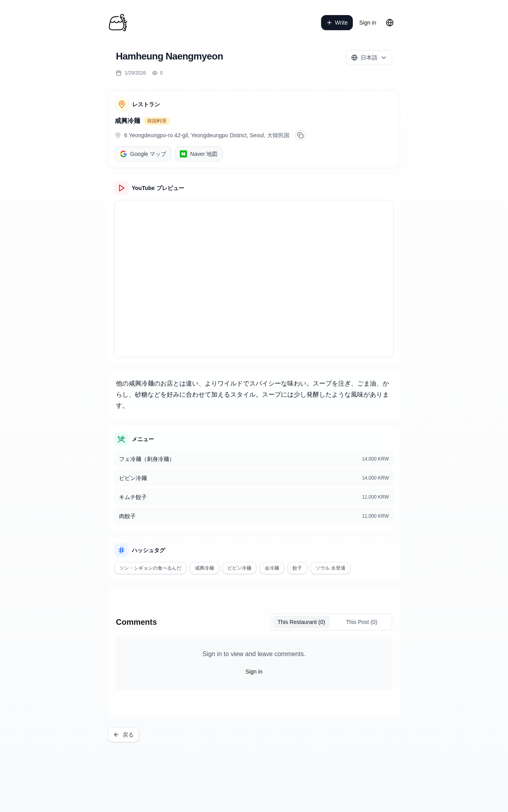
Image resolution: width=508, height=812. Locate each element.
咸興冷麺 (127, 121)
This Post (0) (361, 622)
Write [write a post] (337, 23)
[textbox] (254, 395)
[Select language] (369, 58)
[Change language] (390, 23)
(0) (301, 622)
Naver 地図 (199, 154)
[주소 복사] (300, 135)
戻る (123, 735)
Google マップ (143, 154)
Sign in (368, 23)
